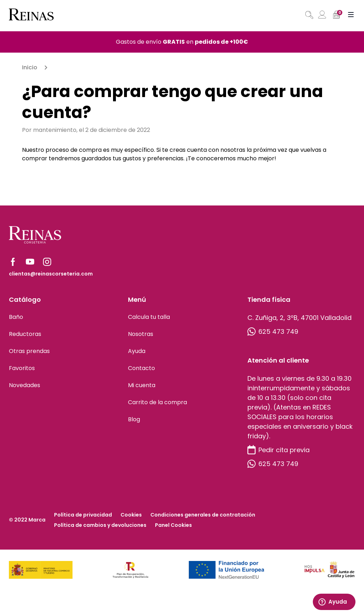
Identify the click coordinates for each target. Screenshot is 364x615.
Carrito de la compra (157, 402)
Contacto (141, 368)
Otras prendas (29, 351)
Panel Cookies (173, 525)
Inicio (30, 67)
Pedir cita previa (279, 450)
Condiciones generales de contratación (203, 515)
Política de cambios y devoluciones (100, 525)
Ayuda (137, 351)
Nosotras (141, 334)
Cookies (131, 515)
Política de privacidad (83, 515)
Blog (134, 419)
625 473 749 (273, 331)
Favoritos (22, 368)
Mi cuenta (142, 385)
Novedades (25, 385)
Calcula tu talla (149, 317)
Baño (16, 317)
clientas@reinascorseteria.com (51, 274)
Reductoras (25, 334)
